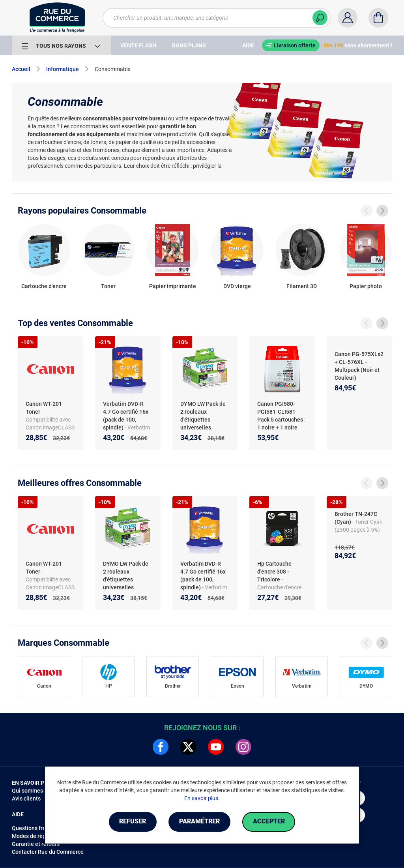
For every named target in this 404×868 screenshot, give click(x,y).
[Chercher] (320, 18)
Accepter (269, 822)
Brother (173, 686)
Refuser (133, 822)
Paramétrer (199, 822)
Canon (44, 686)
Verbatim (302, 686)
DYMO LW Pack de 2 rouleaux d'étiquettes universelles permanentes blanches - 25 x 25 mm (203, 427)
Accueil (21, 69)
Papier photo (366, 286)
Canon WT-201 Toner (44, 408)
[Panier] (378, 18)
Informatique (63, 69)
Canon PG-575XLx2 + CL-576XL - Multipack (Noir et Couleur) (359, 366)
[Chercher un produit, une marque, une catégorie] (217, 18)
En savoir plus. (202, 798)
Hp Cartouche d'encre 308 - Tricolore (274, 572)
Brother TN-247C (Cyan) (356, 518)
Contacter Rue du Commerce (48, 852)
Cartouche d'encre (44, 286)
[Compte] (348, 18)
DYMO (366, 686)
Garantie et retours (36, 844)
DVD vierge (237, 286)
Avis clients (26, 799)
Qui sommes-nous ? (36, 791)
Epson (238, 686)
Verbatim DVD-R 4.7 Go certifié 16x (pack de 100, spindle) (126, 416)
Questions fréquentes (39, 828)
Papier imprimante (173, 286)
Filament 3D (302, 286)
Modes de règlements (39, 836)
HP (109, 686)
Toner (108, 286)
